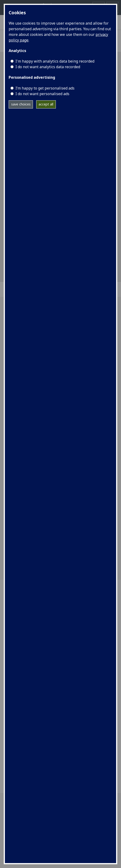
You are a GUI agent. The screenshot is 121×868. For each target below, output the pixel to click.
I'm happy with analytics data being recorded (55, 61)
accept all (46, 104)
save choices (21, 104)
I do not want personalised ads (42, 94)
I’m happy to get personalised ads (45, 88)
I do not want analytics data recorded (48, 67)
